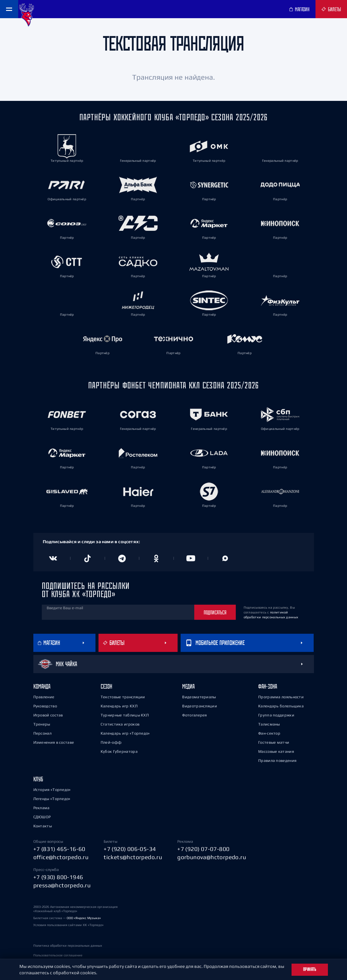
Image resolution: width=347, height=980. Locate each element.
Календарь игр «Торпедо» (125, 733)
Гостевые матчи (274, 742)
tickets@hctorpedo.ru (133, 857)
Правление (44, 697)
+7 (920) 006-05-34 (130, 849)
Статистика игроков (120, 724)
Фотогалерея (194, 715)
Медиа (188, 686)
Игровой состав (48, 715)
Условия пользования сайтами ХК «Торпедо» (68, 925)
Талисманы (269, 724)
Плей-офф (111, 742)
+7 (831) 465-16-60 (59, 849)
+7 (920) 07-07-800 (203, 849)
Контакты (43, 826)
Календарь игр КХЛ (119, 706)
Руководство (45, 706)
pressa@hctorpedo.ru (62, 885)
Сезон (106, 686)
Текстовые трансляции (123, 697)
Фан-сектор (269, 733)
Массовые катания (276, 751)
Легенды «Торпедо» (52, 799)
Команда (42, 686)
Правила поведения (277, 761)
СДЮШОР (42, 817)
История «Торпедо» (52, 790)
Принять (310, 969)
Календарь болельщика (281, 706)
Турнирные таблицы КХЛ (125, 715)
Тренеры (42, 724)
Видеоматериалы (199, 697)
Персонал (42, 733)
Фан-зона (268, 686)
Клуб (38, 779)
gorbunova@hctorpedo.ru (212, 857)
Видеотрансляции (200, 706)
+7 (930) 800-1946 (58, 877)
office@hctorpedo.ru (61, 857)
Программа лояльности (281, 697)
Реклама (42, 808)
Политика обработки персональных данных (68, 945)
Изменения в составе (54, 742)
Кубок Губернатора (119, 751)
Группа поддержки (276, 715)
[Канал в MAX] (225, 558)
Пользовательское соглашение (58, 955)
